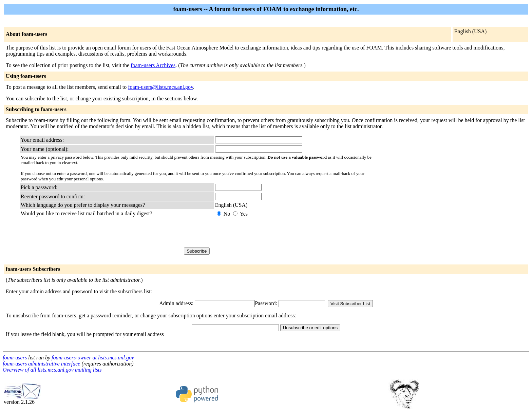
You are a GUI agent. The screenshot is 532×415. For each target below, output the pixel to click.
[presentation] (267, 232)
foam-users (15, 358)
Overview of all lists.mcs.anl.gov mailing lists (52, 370)
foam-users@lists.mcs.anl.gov (160, 87)
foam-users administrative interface (41, 364)
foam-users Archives (153, 65)
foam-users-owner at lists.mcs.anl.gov (93, 358)
